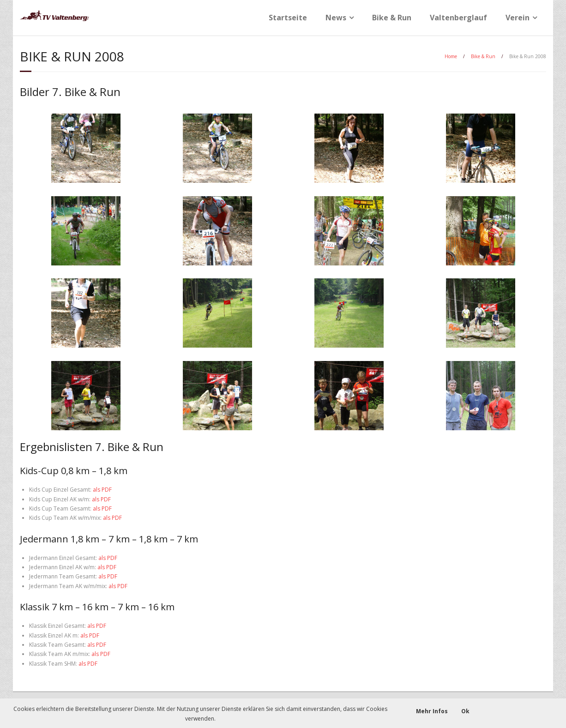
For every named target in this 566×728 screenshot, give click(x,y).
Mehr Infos (432, 711)
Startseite (288, 18)
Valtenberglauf (458, 18)
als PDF (102, 490)
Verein (518, 18)
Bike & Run (392, 18)
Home (451, 56)
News (336, 18)
